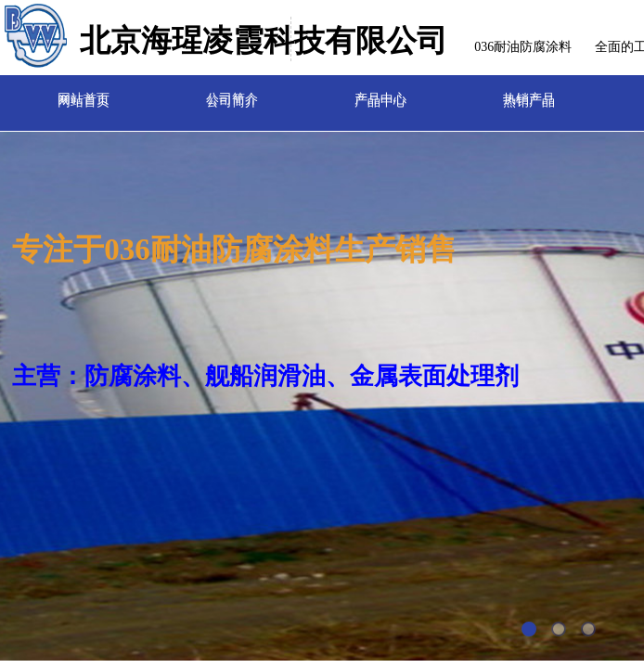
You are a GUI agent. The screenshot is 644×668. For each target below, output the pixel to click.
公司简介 (232, 95)
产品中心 (380, 95)
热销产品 (529, 95)
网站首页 (84, 95)
